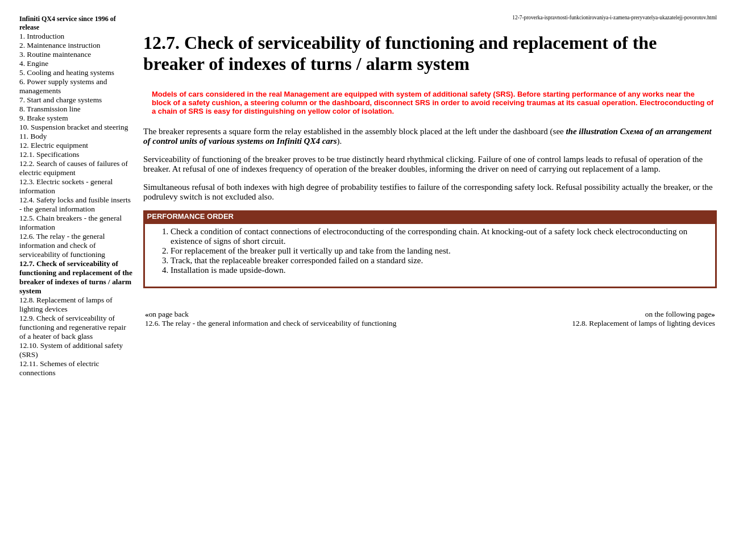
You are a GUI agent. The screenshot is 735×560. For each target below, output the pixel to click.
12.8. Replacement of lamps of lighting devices (66, 304)
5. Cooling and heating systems (67, 72)
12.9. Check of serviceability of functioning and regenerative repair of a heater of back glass (73, 327)
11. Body (33, 136)
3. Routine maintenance (55, 54)
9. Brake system (44, 118)
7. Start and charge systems (61, 100)
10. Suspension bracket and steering (74, 127)
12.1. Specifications (49, 154)
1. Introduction (42, 36)
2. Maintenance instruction (60, 45)
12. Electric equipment (54, 145)
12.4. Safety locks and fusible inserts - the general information (75, 204)
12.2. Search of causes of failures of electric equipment (74, 168)
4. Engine (34, 63)
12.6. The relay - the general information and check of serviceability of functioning (62, 245)
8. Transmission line (50, 109)
